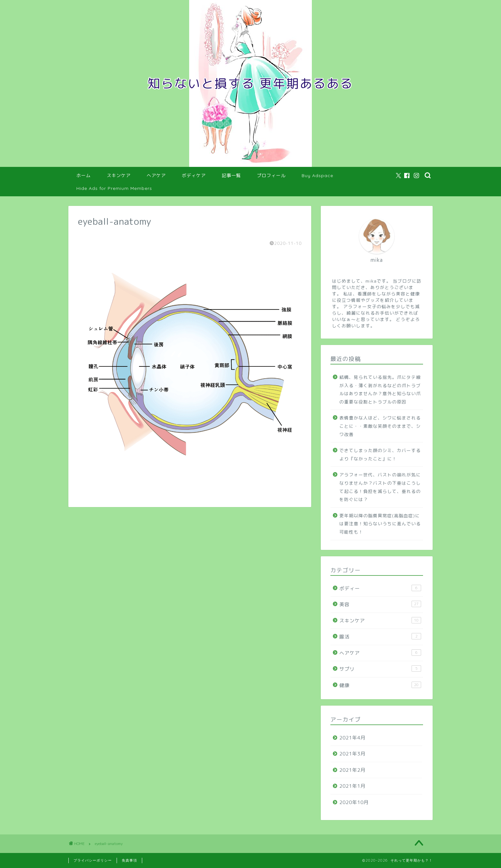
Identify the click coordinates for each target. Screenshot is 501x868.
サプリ (380, 669)
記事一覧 (231, 176)
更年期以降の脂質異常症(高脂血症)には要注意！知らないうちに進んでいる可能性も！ (380, 524)
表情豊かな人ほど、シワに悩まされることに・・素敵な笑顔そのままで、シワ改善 (380, 426)
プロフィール (271, 176)
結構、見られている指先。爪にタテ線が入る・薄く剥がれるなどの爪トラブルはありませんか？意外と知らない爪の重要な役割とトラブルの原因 (380, 389)
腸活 (380, 637)
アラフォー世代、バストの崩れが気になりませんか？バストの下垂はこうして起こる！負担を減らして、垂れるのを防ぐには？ (380, 487)
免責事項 (129, 860)
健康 (380, 685)
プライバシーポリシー (93, 860)
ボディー (380, 588)
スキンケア (119, 176)
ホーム (84, 176)
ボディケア (194, 176)
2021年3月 (352, 754)
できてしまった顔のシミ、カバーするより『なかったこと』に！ (380, 454)
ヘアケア (156, 176)
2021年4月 (352, 738)
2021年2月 (352, 770)
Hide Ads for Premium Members (114, 188)
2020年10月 (354, 802)
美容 (380, 604)
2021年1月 (352, 786)
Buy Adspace (317, 176)
